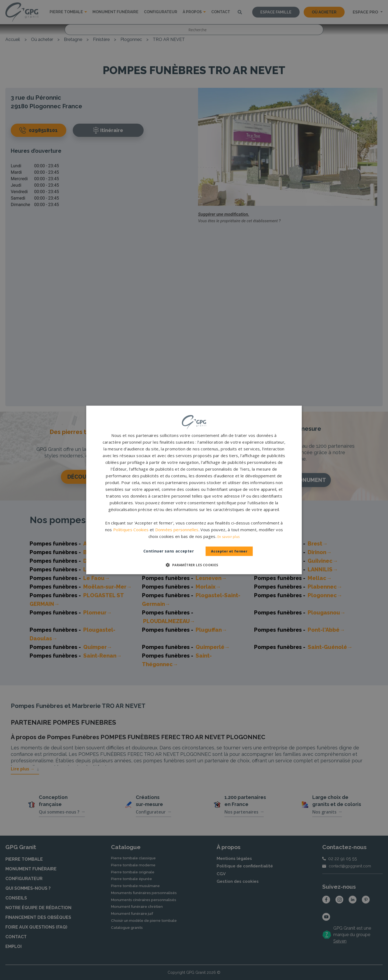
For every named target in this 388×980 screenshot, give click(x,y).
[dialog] (194, 490)
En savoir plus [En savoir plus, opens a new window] (228, 537)
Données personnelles (177, 530)
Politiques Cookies (131, 530)
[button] (194, 565)
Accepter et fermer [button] (229, 551)
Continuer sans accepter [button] (163, 551)
